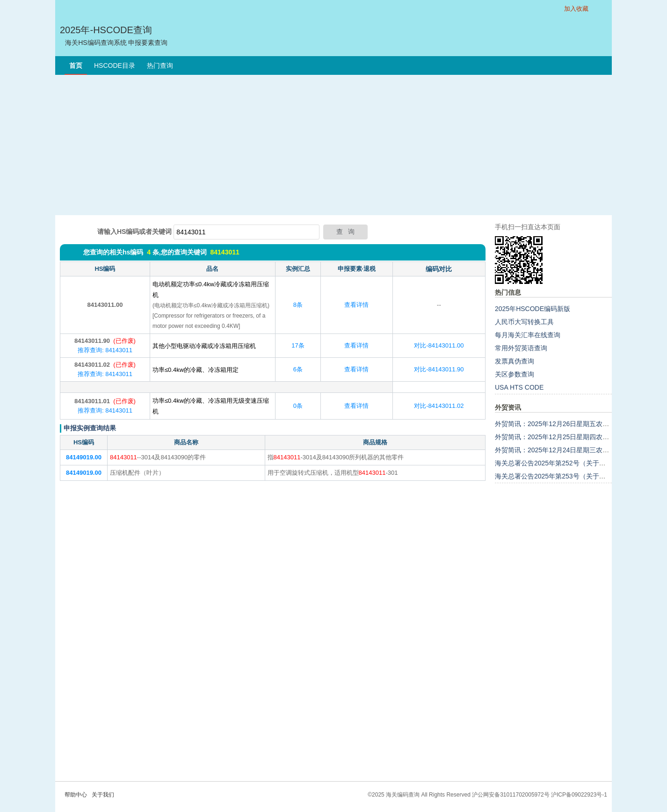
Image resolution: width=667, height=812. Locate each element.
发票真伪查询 (515, 361)
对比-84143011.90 (439, 369)
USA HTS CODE (519, 387)
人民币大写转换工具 (524, 322)
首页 (76, 65)
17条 (298, 345)
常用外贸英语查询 (521, 348)
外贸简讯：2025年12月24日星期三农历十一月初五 (568, 450)
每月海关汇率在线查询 (528, 335)
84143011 (225, 252)
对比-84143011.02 (439, 406)
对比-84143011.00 (439, 345)
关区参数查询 (515, 374)
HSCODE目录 (115, 65)
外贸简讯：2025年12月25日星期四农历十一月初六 (568, 437)
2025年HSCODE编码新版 (533, 309)
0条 (298, 406)
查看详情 (356, 305)
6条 (298, 369)
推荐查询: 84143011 (105, 350)
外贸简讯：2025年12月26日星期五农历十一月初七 (568, 424)
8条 (298, 305)
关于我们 (103, 795)
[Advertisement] (333, 145)
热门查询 (160, 65)
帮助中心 (76, 795)
